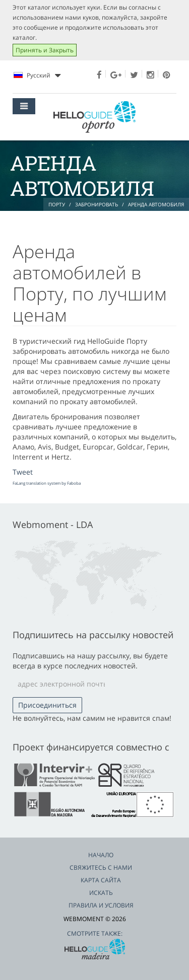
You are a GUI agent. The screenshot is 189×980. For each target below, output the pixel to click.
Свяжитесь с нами (101, 868)
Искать (101, 893)
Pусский (37, 76)
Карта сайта (101, 880)
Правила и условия (101, 905)
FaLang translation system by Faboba (47, 483)
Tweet (23, 472)
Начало (101, 855)
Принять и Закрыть (45, 50)
